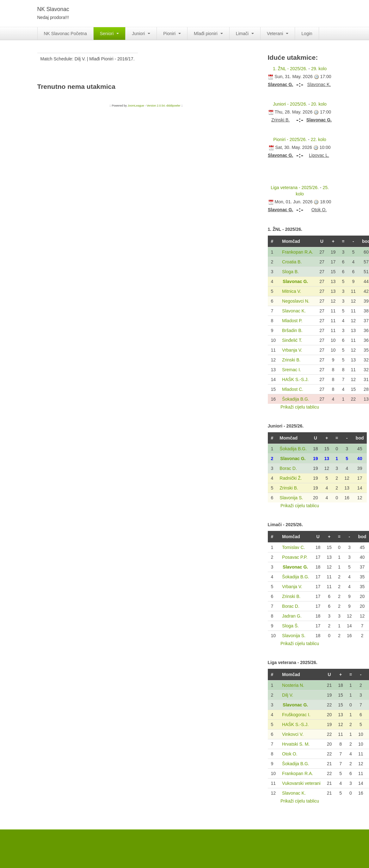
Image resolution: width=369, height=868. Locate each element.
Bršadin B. (292, 330)
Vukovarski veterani (301, 783)
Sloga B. (290, 272)
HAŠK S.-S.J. (295, 379)
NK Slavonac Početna (65, 34)
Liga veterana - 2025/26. (295, 188)
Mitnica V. (292, 291)
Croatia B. (292, 262)
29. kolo (319, 69)
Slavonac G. (295, 281)
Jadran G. (292, 616)
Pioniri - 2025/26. (290, 139)
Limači (245, 34)
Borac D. (288, 468)
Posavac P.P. (295, 557)
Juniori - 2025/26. (290, 104)
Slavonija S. (291, 498)
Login (307, 34)
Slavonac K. (294, 311)
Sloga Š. (290, 626)
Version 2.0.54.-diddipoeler (163, 106)
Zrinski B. (291, 360)
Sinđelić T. (292, 340)
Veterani (278, 34)
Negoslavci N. (296, 301)
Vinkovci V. (293, 734)
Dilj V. (288, 695)
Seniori (109, 34)
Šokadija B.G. (296, 399)
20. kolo (319, 104)
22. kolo (319, 139)
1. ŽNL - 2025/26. (290, 69)
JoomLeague (136, 106)
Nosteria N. (293, 685)
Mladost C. (293, 389)
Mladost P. (292, 321)
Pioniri (172, 34)
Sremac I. (292, 370)
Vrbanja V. (292, 350)
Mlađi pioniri (208, 34)
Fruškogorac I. (296, 715)
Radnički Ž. (291, 478)
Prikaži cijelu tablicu (300, 407)
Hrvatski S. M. (296, 744)
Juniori (141, 34)
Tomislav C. (293, 547)
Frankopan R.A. (298, 252)
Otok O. (290, 754)
